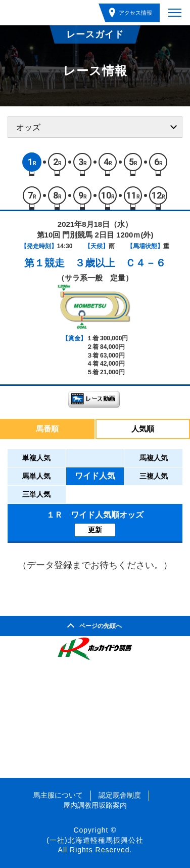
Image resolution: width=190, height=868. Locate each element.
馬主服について (58, 795)
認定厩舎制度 (120, 795)
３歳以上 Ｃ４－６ (120, 263)
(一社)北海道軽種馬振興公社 (95, 840)
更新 (95, 530)
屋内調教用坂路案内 (95, 805)
